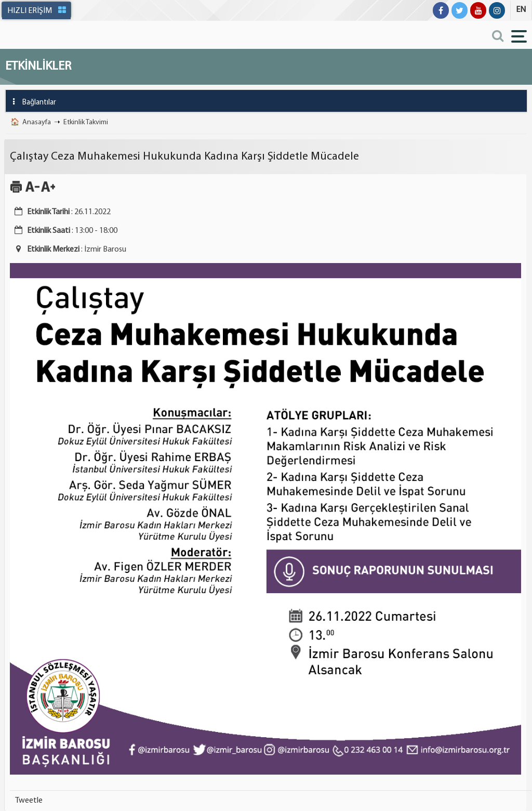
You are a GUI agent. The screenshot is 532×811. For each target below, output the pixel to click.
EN (521, 10)
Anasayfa (37, 122)
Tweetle (29, 801)
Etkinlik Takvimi (86, 122)
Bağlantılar (31, 102)
